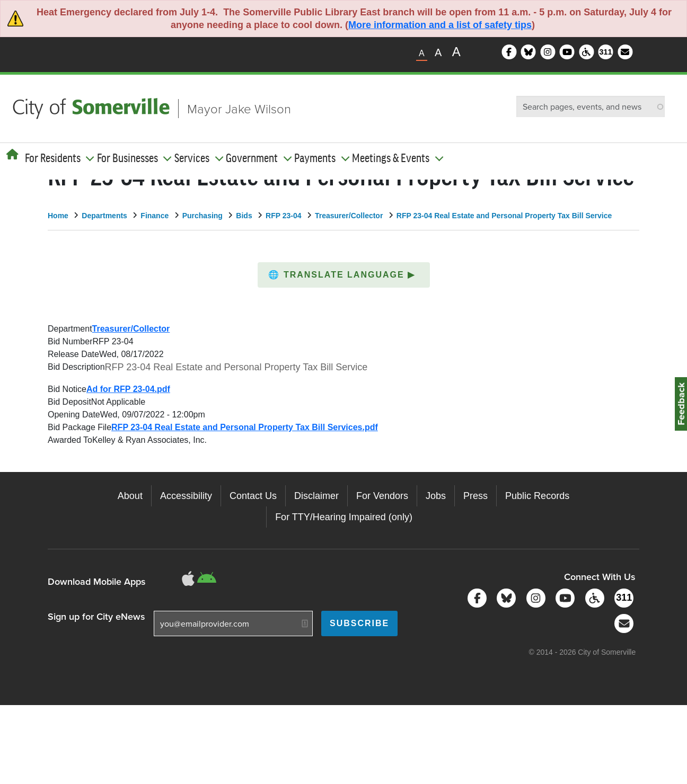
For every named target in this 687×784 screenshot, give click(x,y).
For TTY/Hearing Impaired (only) (344, 517)
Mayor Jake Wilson (239, 108)
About (130, 496)
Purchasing (202, 216)
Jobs (436, 496)
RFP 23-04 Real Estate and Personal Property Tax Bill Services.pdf (245, 427)
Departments (104, 216)
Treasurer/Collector (349, 216)
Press (475, 496)
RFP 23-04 (283, 216)
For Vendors (382, 496)
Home (58, 216)
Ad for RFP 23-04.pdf (128, 389)
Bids (244, 216)
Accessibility (186, 496)
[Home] (12, 155)
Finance (155, 216)
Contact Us (253, 496)
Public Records (537, 496)
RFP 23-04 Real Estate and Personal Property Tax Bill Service (504, 216)
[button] (344, 275)
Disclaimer (316, 496)
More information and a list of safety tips (440, 25)
